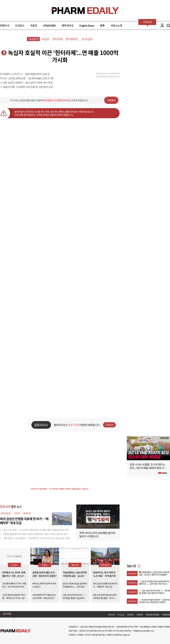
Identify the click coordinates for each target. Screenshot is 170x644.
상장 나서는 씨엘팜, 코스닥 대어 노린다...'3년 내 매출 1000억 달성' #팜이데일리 (148, 468)
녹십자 (45, 39)
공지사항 (7, 614)
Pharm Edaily (15, 631)
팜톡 (102, 26)
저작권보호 (166, 615)
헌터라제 (57, 39)
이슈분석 (33, 39)
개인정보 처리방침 (152, 615)
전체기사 (5, 26)
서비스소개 (116, 26)
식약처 (17, 513)
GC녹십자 (87, 39)
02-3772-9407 (107, 631)
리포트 (34, 26)
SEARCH (168, 25)
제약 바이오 (68, 26)
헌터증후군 (72, 39)
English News (87, 26)
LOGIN (161, 25)
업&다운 (75, 565)
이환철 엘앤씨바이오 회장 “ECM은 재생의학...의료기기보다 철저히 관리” (36, 534)
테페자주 (27, 513)
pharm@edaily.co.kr (146, 631)
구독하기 (111, 100)
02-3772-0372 (118, 631)
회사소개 (111, 615)
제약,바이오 (105, 565)
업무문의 (130, 615)
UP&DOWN (49, 26)
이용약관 (140, 615)
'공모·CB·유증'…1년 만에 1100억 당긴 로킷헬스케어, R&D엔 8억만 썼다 (36, 530)
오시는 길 (121, 615)
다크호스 (20, 26)
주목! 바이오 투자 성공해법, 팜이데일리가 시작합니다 (97, 535)
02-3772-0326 (88, 631)
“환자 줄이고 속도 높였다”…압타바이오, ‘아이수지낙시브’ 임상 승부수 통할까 (38, 538)
